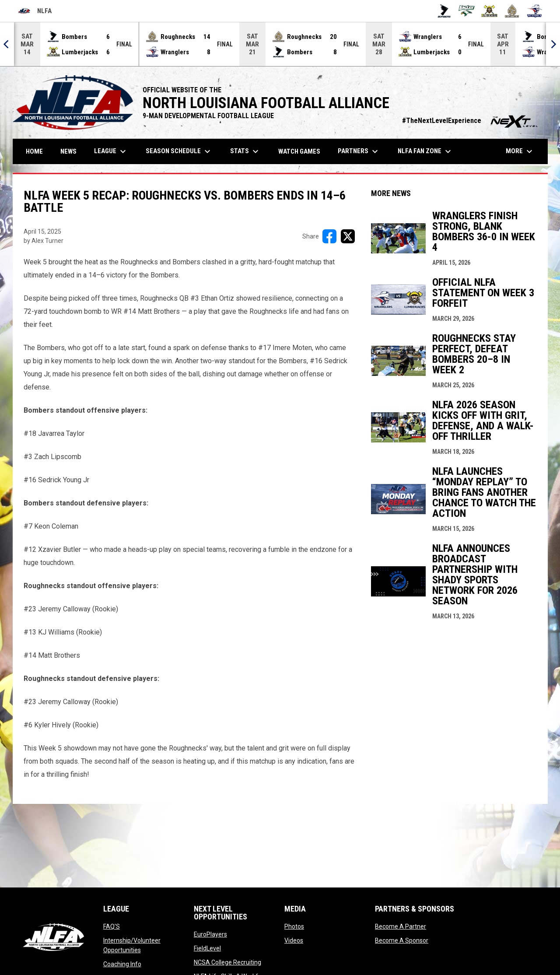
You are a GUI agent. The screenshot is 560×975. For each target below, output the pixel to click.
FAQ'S (112, 926)
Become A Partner (401, 926)
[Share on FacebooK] (329, 236)
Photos (294, 926)
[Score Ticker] (280, 44)
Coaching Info (122, 964)
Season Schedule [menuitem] (179, 151)
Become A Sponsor (402, 940)
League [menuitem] (111, 151)
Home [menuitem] (34, 151)
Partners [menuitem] (359, 151)
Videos (294, 940)
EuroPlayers (210, 934)
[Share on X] (348, 236)
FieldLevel (207, 948)
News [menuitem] (68, 151)
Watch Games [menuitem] (303, 151)
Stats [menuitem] (245, 151)
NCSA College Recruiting (227, 962)
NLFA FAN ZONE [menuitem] (425, 151)
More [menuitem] (520, 151)
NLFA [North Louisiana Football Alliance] (35, 11)
